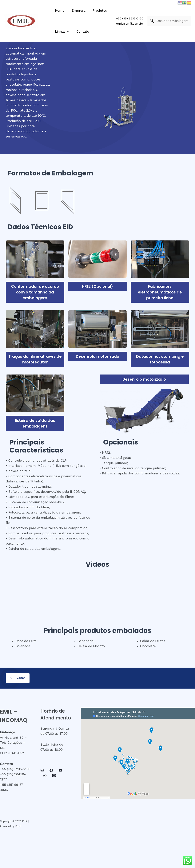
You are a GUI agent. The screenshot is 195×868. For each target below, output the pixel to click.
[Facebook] (51, 771)
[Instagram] (42, 771)
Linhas (62, 31)
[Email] (54, 776)
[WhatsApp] (45, 776)
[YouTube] (60, 771)
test (169, 21)
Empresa (77, 10)
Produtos (98, 10)
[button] (18, 678)
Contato (82, 31)
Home (59, 10)
